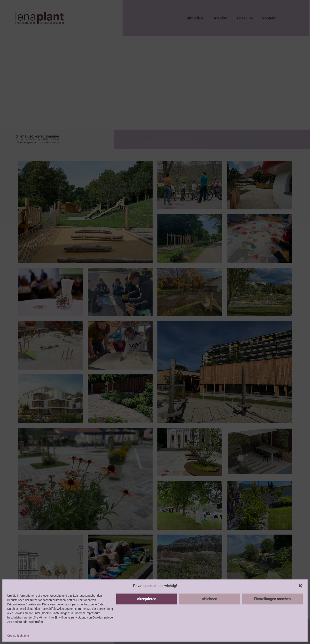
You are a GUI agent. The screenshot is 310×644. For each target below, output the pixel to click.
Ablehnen (209, 599)
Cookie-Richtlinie (18, 636)
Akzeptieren (147, 599)
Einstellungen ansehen (272, 599)
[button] (300, 586)
